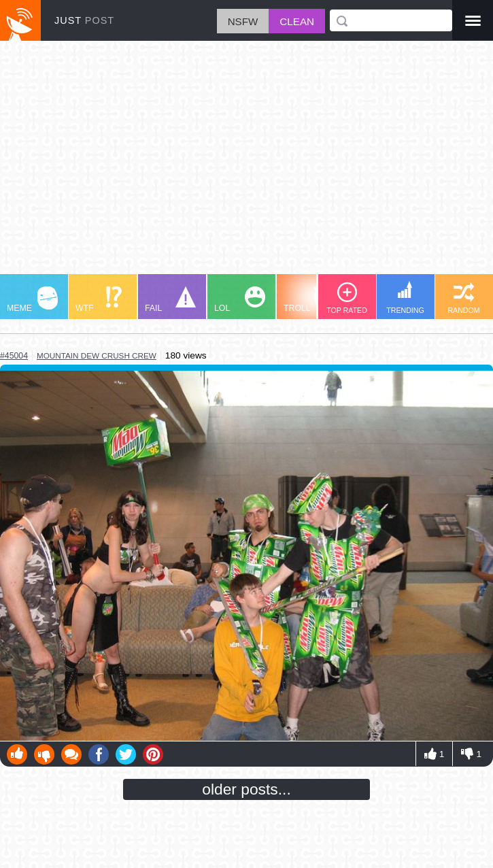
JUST (84, 20)
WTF (99, 300)
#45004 (14, 356)
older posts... (247, 789)
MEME (32, 300)
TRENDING (405, 298)
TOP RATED (347, 298)
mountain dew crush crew (97, 355)
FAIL (170, 300)
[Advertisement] (247, 164)
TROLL (309, 300)
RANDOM (463, 298)
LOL (240, 300)
